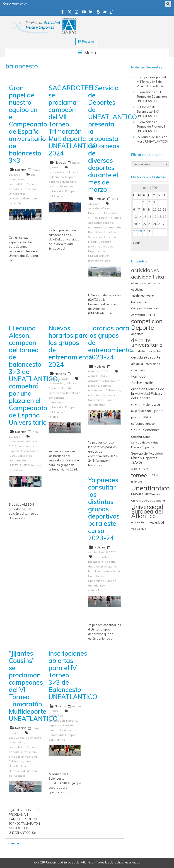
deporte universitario (23, 189)
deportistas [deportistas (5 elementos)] (139, 351)
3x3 (33, 175)
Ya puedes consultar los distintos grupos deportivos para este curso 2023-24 (104, 509)
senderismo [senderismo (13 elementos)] (141, 436)
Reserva (86, 41)
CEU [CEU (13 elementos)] (151, 315)
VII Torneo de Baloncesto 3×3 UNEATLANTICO (148, 112)
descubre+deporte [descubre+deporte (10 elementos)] (146, 357)
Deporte (32, 184)
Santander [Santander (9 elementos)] (151, 430)
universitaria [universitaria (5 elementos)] (139, 522)
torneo (69, 186)
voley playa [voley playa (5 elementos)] (139, 529)
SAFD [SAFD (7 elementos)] (147, 417)
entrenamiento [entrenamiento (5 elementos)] (141, 370)
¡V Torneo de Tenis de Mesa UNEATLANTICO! (153, 139)
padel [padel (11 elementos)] (159, 411)
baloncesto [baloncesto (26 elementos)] (143, 296)
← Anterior (15, 843)
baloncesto (16, 179)
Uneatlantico (17, 194)
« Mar (136, 243)
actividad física (98, 376)
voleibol (106, 261)
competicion (17, 184)
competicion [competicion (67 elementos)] (147, 321)
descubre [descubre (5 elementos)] (155, 351)
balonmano (56, 177)
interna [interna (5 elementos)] (136, 404)
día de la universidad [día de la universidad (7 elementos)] (146, 364)
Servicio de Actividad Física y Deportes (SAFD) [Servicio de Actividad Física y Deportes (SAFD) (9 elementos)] (147, 458)
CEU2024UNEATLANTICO (105, 218)
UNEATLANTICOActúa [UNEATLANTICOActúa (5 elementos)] (145, 494)
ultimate (94, 261)
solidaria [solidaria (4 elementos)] (136, 469)
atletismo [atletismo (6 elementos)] (137, 289)
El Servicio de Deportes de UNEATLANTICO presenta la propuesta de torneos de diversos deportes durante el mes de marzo (113, 139)
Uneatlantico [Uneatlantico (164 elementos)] (150, 488)
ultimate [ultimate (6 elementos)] (137, 482)
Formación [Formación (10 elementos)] (139, 376)
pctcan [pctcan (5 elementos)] (136, 417)
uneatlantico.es (16, 4)
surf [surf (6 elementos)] (146, 469)
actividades (56, 172)
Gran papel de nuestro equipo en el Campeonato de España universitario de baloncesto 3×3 (28, 124)
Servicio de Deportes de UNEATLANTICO (101, 251)
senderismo (57, 398)
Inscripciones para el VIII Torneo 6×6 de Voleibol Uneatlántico (152, 82)
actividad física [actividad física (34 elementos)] (148, 277)
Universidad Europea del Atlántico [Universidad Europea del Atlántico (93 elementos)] (147, 512)
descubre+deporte (101, 223)
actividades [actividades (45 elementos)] (145, 270)
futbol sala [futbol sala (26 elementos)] (142, 383)
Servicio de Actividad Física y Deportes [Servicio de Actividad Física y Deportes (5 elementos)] (145, 445)
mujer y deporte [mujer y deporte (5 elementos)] (141, 411)
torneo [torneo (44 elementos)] (139, 475)
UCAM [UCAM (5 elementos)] (154, 475)
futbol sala (56, 186)
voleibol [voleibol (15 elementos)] (157, 522)
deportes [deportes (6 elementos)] (137, 334)
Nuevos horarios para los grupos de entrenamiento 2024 (70, 346)
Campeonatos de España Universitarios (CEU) (24, 451)
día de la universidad (23, 757)
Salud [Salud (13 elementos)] (136, 430)
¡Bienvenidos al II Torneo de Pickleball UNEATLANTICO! (151, 126)
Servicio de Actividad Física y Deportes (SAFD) (102, 242)
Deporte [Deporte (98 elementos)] (143, 327)
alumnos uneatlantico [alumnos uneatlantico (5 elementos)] (145, 283)
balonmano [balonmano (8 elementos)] (139, 302)
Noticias (21, 170)
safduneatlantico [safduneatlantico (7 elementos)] (143, 424)
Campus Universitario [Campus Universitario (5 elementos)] (145, 308)
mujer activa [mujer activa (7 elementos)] (151, 405)
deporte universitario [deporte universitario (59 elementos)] (147, 342)
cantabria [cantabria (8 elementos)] (138, 315)
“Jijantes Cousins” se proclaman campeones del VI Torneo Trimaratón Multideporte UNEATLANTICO (33, 686)
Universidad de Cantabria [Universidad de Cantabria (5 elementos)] (148, 501)
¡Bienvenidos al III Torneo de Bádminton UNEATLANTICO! (152, 97)
